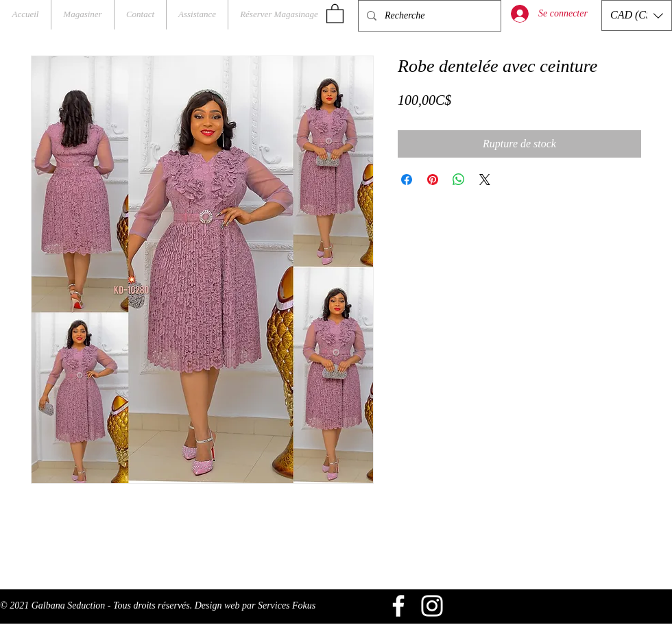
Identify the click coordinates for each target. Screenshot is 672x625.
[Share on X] (485, 180)
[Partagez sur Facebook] (407, 180)
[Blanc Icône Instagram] (432, 606)
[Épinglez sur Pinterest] (433, 180)
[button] (335, 13)
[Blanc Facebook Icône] (398, 606)
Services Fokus (287, 605)
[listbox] (637, 15)
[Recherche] (428, 16)
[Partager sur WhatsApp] (459, 180)
